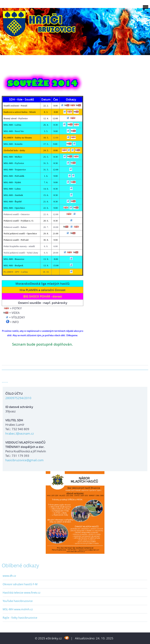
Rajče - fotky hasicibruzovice (20, 618)
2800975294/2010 (18, 398)
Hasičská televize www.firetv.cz (22, 592)
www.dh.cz (9, 576)
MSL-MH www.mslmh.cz (18, 609)
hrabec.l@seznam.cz (20, 433)
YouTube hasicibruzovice (18, 601)
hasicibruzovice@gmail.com (24, 460)
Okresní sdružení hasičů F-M (20, 584)
